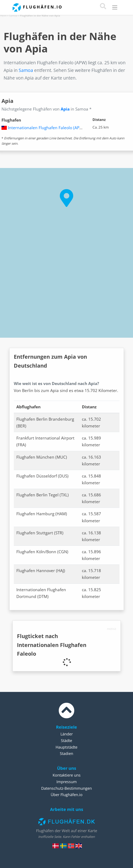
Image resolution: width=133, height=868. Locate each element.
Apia (65, 109)
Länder (67, 734)
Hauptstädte (66, 747)
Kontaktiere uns (67, 775)
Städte (66, 741)
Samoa (13, 16)
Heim (3, 16)
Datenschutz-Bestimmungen (66, 788)
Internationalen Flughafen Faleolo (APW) (46, 128)
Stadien (66, 753)
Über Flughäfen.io (67, 795)
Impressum (67, 782)
